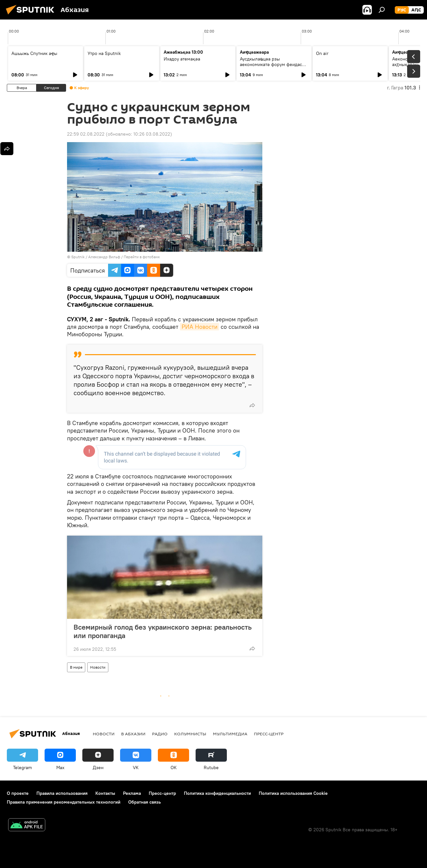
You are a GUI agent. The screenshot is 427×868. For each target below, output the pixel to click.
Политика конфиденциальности (217, 793)
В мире (76, 667)
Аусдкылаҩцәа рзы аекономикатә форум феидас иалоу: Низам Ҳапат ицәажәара (273, 64)
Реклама (132, 793)
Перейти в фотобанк (142, 257)
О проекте (18, 793)
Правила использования (62, 793)
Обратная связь (145, 802)
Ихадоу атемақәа (182, 59)
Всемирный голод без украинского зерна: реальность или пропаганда (163, 631)
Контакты (105, 793)
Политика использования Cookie (293, 793)
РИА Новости (200, 327)
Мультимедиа (230, 734)
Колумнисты (190, 734)
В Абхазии (133, 734)
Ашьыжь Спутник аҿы (34, 53)
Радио (160, 734)
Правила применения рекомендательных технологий (64, 802)
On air (322, 53)
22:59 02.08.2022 (86, 134)
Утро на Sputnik (104, 53)
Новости (98, 667)
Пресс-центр (269, 734)
